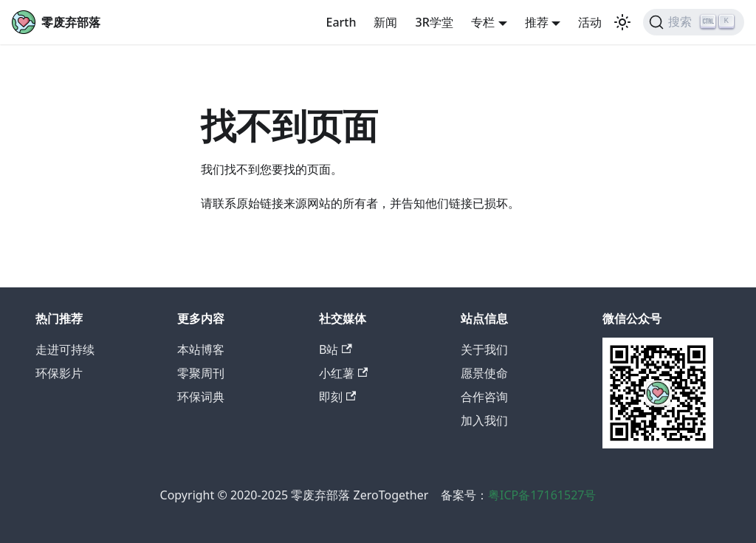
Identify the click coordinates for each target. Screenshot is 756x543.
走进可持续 (65, 349)
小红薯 (343, 373)
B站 (336, 349)
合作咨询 (484, 397)
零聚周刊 (201, 373)
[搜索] (694, 22)
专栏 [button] (483, 22)
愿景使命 (484, 373)
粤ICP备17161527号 (542, 495)
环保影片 (59, 373)
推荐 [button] (537, 22)
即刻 (337, 397)
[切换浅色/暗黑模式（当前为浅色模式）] (622, 22)
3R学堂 (434, 22)
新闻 (385, 22)
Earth (341, 22)
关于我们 (484, 349)
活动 (590, 22)
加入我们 (484, 420)
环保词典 (201, 397)
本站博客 (201, 349)
